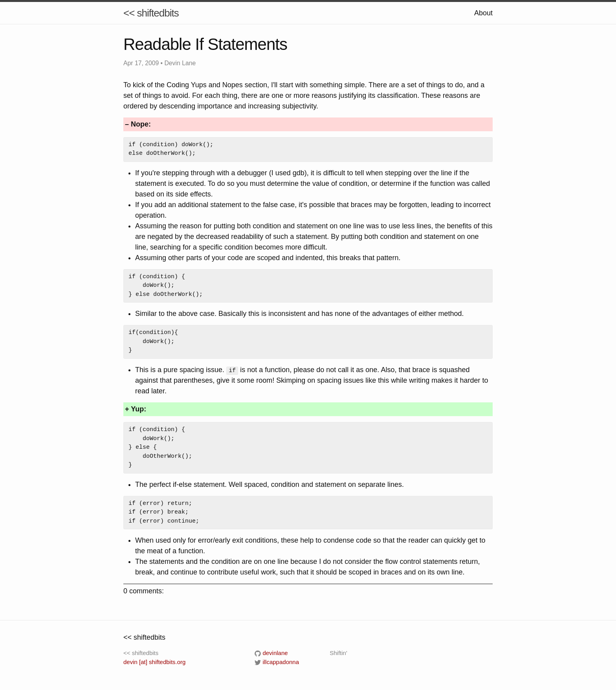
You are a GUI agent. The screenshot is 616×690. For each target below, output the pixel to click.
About (483, 13)
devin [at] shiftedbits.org (154, 662)
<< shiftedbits (151, 13)
